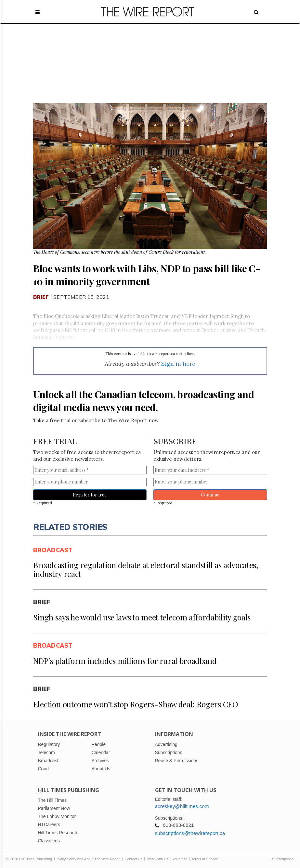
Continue (210, 495)
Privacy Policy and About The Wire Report (87, 859)
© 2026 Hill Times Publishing (30, 859)
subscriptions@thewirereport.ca (190, 833)
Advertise (180, 859)
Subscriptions (283, 859)
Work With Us (157, 859)
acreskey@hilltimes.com (182, 806)
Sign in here (178, 364)
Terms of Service (205, 859)
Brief (41, 297)
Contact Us (134, 859)
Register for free (90, 495)
